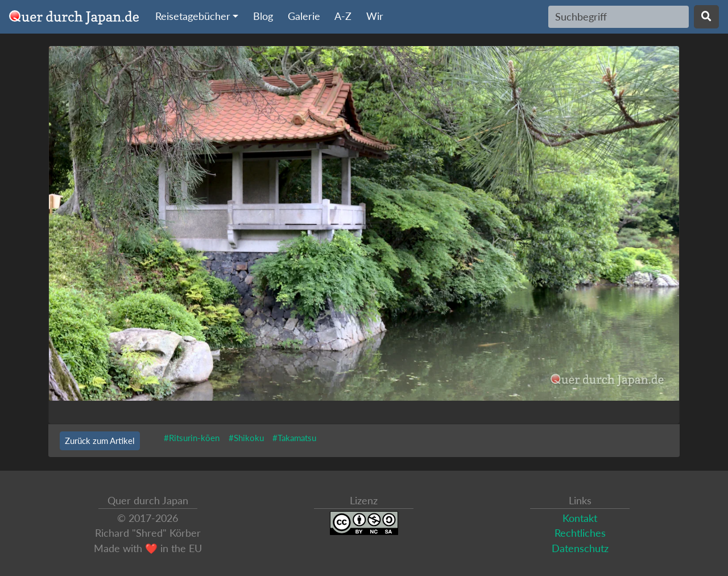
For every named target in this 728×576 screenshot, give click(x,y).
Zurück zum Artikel (100, 441)
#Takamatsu (294, 438)
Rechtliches (580, 533)
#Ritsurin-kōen (192, 438)
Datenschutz (580, 548)
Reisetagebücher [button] (193, 16)
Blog (263, 16)
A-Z (343, 16)
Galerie (304, 16)
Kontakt (580, 518)
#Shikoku (246, 438)
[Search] (619, 17)
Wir (375, 16)
